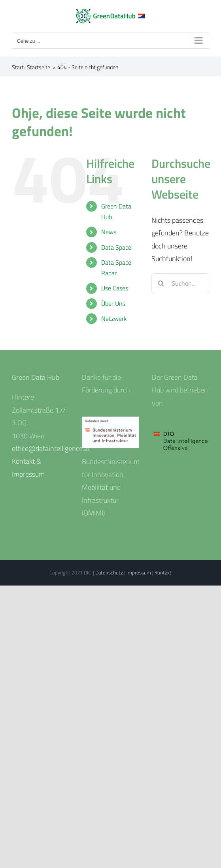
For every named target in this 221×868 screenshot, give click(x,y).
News (109, 232)
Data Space (116, 247)
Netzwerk (114, 318)
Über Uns (113, 303)
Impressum (139, 572)
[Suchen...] (180, 283)
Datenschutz (110, 572)
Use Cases (115, 288)
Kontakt (163, 572)
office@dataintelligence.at (51, 448)
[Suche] (161, 283)
